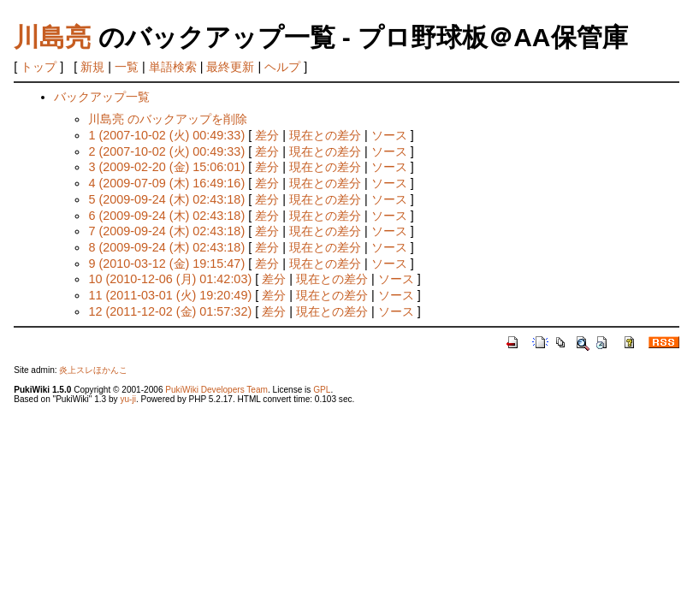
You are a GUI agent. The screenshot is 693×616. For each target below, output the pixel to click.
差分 (267, 135)
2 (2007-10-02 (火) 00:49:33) (166, 151)
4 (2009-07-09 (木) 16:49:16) (166, 183)
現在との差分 (325, 135)
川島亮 (52, 37)
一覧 (127, 67)
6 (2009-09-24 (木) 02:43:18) (166, 216)
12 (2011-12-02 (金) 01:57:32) (170, 311)
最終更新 (230, 67)
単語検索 (173, 67)
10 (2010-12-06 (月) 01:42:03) (170, 279)
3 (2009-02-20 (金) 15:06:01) (166, 167)
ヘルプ (282, 67)
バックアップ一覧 (102, 97)
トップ (38, 67)
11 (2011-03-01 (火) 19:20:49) (170, 295)
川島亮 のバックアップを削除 (168, 119)
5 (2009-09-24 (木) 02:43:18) (166, 199)
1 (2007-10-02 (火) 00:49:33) (166, 135)
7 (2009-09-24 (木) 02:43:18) (166, 231)
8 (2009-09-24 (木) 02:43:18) (166, 247)
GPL (322, 390)
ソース (389, 135)
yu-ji (127, 399)
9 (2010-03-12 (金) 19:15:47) (166, 264)
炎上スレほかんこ (93, 370)
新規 (92, 67)
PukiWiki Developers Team (216, 390)
